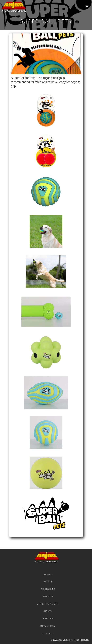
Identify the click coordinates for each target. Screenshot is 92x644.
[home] (13, 9)
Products (48, 589)
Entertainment (48, 604)
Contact (48, 633)
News (48, 611)
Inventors (48, 626)
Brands (48, 596)
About (48, 582)
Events (48, 619)
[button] (87, 7)
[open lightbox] (46, 106)
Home (48, 574)
